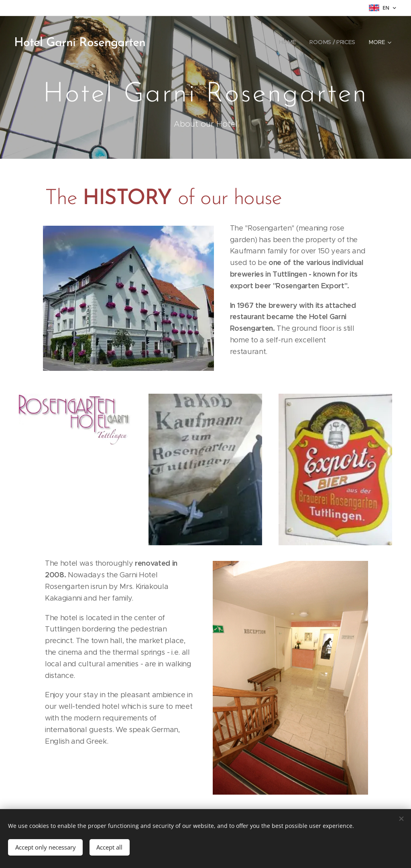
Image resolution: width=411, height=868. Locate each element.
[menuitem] (287, 42)
